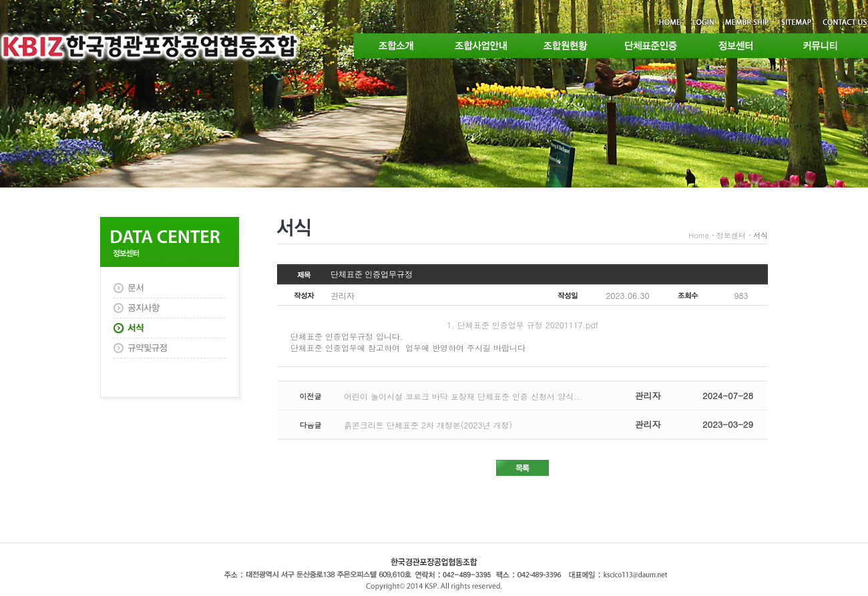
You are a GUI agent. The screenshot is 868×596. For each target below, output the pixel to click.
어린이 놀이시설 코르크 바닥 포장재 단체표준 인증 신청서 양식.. (462, 396)
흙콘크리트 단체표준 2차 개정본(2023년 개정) (428, 425)
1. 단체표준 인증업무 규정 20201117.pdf (522, 325)
